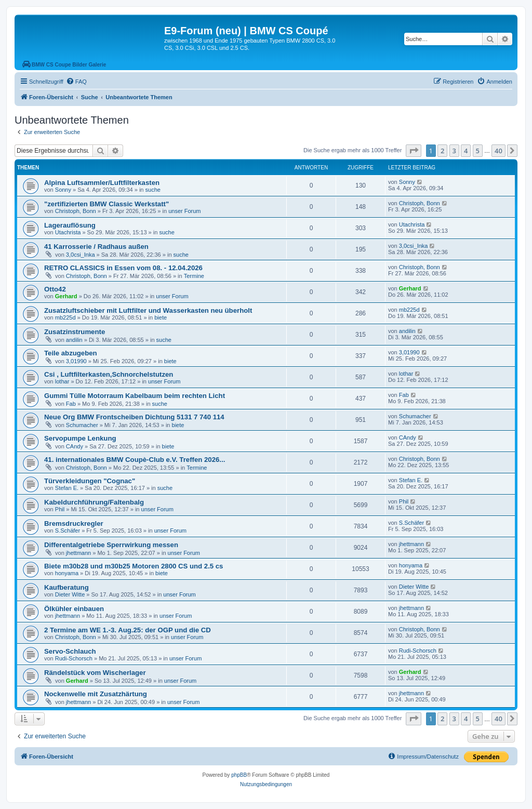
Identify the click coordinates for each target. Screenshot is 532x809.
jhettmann (78, 553)
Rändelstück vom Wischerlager (95, 673)
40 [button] (498, 151)
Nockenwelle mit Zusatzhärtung (96, 694)
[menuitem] (76, 82)
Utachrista (68, 232)
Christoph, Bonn (76, 211)
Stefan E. (67, 488)
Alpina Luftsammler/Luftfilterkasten (102, 183)
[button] (414, 151)
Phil (60, 509)
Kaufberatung (66, 587)
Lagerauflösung (70, 225)
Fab (71, 404)
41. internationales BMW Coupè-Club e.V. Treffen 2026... (135, 460)
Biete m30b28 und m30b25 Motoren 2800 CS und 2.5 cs (134, 566)
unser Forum (184, 211)
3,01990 (76, 361)
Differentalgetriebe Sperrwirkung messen (111, 545)
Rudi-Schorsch (74, 658)
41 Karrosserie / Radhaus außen (96, 247)
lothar (62, 381)
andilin (74, 340)
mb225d (65, 317)
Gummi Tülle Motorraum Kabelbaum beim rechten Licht (135, 396)
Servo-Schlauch (70, 651)
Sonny (63, 190)
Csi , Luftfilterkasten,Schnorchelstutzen (109, 374)
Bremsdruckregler (74, 523)
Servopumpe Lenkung (80, 438)
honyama (67, 573)
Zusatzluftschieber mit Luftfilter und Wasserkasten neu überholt (148, 310)
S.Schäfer (68, 531)
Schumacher (82, 425)
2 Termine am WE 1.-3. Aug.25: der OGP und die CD (128, 630)
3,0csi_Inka (81, 255)
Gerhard (66, 296)
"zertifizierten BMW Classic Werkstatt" (107, 204)
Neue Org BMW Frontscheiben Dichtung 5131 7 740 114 (134, 417)
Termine (194, 276)
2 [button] (442, 151)
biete (161, 317)
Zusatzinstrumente (75, 332)
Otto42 (55, 289)
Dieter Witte (70, 594)
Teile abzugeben (71, 353)
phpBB (239, 775)
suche (153, 190)
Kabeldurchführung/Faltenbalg (94, 502)
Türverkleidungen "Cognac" (90, 481)
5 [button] (478, 151)
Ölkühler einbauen (74, 609)
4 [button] (466, 151)
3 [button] (454, 151)
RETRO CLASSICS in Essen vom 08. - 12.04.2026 (123, 268)
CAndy (75, 446)
